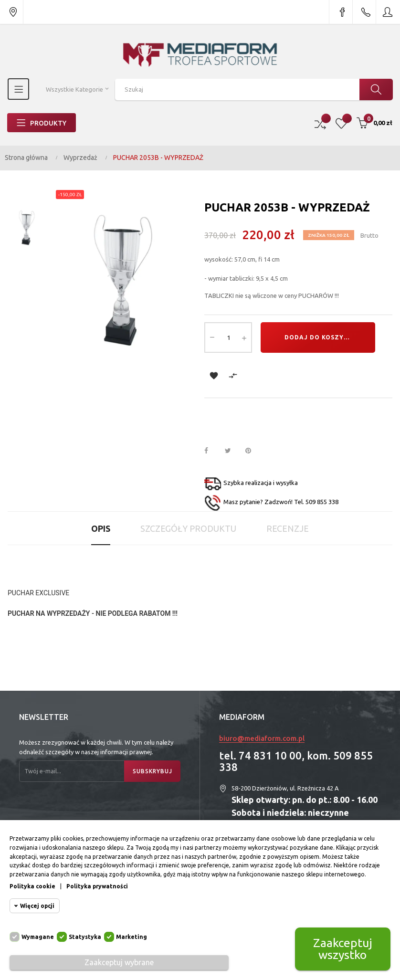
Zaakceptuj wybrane (119, 962)
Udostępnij (211, 451)
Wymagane (38, 937)
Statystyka (85, 937)
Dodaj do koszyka (319, 337)
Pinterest (253, 451)
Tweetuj (232, 451)
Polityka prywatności (97, 886)
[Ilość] (228, 337)
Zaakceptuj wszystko (343, 949)
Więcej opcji (37, 906)
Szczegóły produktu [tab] (188, 528)
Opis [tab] (101, 528)
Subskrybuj (153, 771)
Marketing (132, 937)
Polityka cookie (32, 886)
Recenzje (288, 528)
